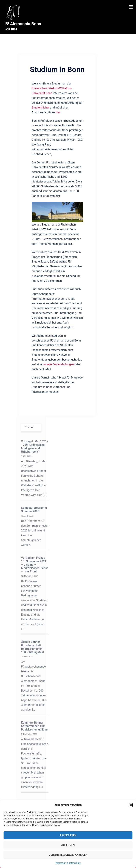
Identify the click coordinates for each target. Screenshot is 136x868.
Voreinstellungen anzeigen (68, 855)
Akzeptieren (68, 835)
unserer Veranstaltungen (59, 364)
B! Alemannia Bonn (23, 24)
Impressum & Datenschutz (68, 863)
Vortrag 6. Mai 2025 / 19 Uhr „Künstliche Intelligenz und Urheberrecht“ (35, 447)
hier (58, 112)
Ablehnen (68, 845)
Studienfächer (40, 108)
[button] (131, 805)
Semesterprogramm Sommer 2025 (34, 509)
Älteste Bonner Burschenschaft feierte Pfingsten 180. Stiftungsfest (32, 647)
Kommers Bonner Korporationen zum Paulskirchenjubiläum (35, 726)
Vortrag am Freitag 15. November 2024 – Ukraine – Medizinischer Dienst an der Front (34, 565)
